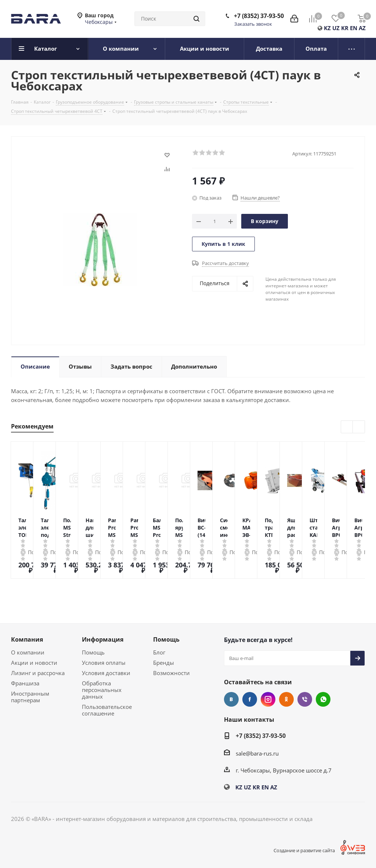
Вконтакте (231, 699)
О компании (28, 652)
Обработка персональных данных (102, 690)
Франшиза (25, 683)
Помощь (93, 652)
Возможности (171, 673)
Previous (347, 427)
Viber (305, 699)
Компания (27, 639)
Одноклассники (286, 699)
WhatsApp (323, 699)
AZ (362, 28)
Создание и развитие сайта (304, 850)
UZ (336, 28)
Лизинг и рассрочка (38, 673)
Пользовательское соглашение (107, 710)
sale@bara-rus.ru (257, 753)
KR (345, 28)
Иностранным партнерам (30, 697)
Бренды (164, 663)
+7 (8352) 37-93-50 (259, 16)
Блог (159, 652)
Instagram (268, 699)
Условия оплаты (104, 663)
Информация (103, 639)
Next (359, 427)
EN (354, 28)
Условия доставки (106, 673)
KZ (327, 28)
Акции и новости (34, 663)
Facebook (250, 699)
